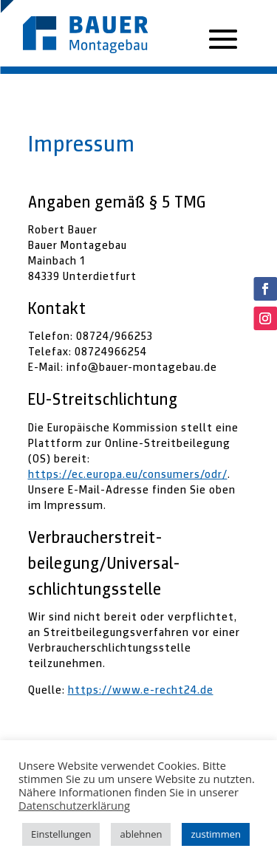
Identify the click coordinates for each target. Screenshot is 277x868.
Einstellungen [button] (61, 834)
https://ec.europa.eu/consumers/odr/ (128, 474)
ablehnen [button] (141, 834)
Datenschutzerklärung (74, 805)
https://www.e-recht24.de (141, 690)
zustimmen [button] (216, 834)
